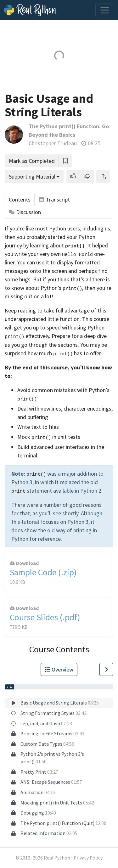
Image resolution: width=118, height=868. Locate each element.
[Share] (103, 177)
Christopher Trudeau (53, 143)
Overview (59, 669)
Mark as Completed (32, 161)
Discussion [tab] (25, 212)
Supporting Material (32, 177)
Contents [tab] (20, 199)
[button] (73, 177)
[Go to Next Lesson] (106, 669)
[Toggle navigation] (105, 10)
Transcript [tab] (54, 199)
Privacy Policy (88, 858)
